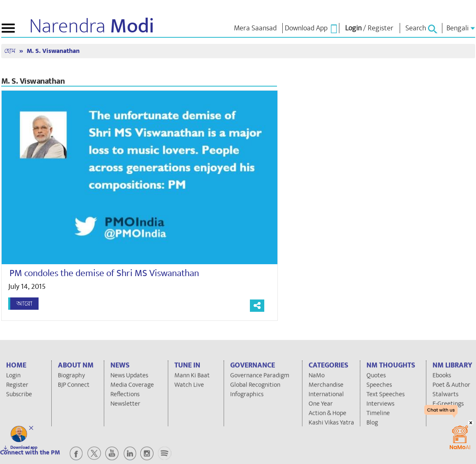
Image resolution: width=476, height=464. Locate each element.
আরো (24, 304)
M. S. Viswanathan (53, 51)
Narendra (92, 26)
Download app (24, 448)
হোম (11, 51)
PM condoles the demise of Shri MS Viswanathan (104, 273)
